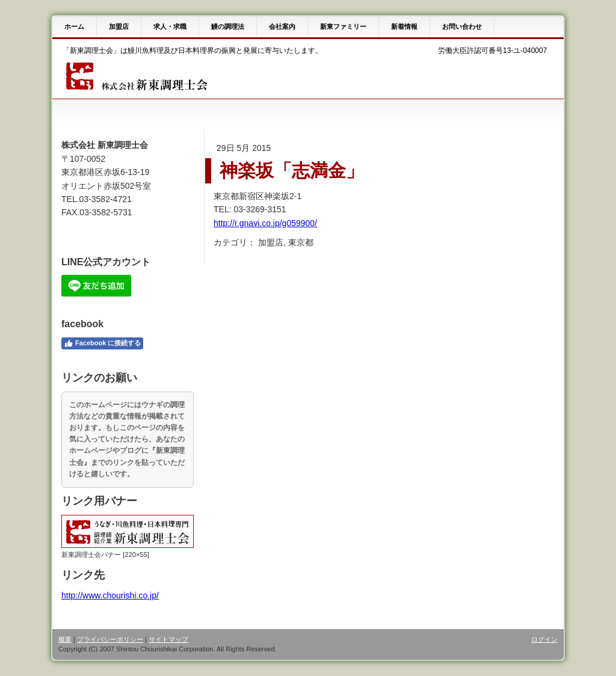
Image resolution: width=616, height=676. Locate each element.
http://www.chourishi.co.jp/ (110, 595)
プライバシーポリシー (110, 639)
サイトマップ (168, 639)
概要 (65, 639)
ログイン (544, 639)
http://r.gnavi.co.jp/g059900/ (265, 223)
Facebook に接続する (102, 343)
